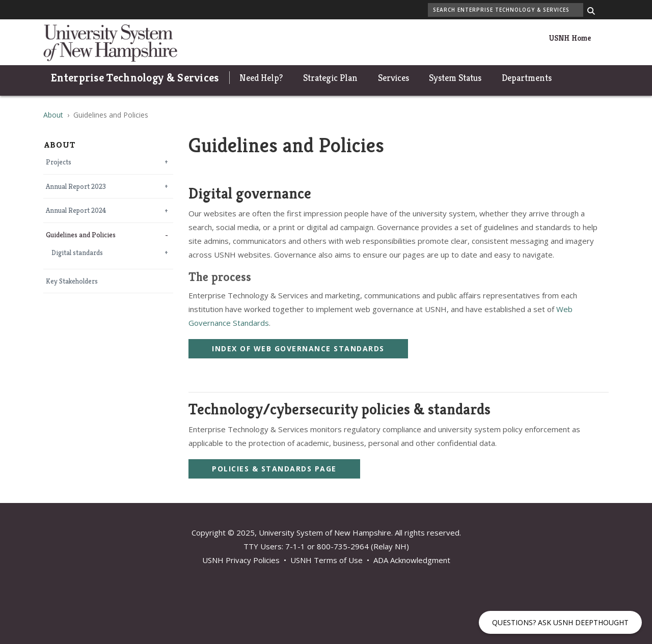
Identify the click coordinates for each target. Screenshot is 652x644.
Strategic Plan (330, 78)
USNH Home (570, 38)
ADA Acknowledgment (412, 560)
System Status (455, 78)
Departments (527, 78)
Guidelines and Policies (81, 235)
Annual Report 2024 (76, 211)
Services (393, 78)
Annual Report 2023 (76, 187)
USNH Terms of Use (327, 560)
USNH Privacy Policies (241, 560)
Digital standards (77, 253)
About (53, 115)
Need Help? (261, 78)
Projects (59, 162)
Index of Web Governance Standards (298, 348)
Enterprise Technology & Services (135, 78)
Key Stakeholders (72, 281)
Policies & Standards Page (274, 469)
